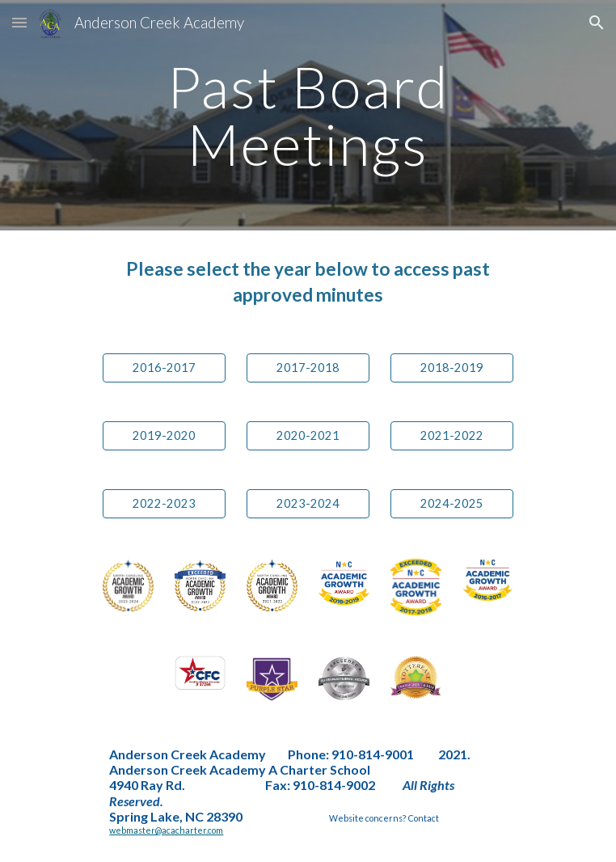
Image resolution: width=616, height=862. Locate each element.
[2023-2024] (308, 504)
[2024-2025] (451, 504)
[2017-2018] (308, 368)
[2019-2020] (164, 436)
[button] (19, 22)
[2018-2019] (451, 368)
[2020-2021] (308, 436)
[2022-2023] (164, 504)
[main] (308, 115)
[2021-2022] (451, 436)
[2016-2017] (164, 368)
